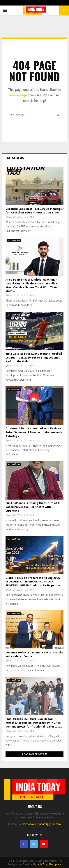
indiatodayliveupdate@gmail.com (41, 824)
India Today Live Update (49, 864)
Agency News (14, 170)
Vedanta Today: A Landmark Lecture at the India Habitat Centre (34, 655)
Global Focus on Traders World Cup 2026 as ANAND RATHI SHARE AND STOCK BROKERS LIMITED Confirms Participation (33, 582)
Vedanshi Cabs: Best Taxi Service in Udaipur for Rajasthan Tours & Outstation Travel (34, 211)
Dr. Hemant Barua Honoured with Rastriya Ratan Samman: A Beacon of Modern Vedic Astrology (34, 432)
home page (18, 95)
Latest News (15, 158)
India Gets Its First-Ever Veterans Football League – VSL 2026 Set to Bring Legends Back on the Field (34, 358)
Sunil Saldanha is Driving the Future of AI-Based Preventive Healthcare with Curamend (33, 507)
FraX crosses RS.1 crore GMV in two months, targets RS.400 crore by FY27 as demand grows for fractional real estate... (34, 723)
